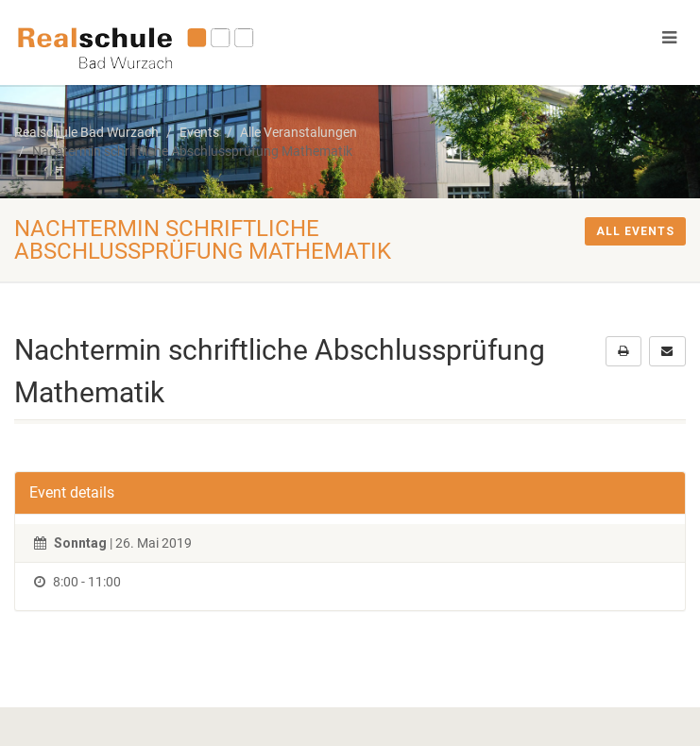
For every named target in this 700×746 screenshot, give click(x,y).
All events (635, 231)
